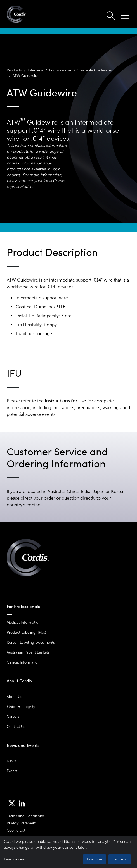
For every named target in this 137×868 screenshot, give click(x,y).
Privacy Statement (22, 823)
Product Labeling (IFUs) (26, 632)
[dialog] (68, 852)
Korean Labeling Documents (31, 642)
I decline (95, 859)
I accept (120, 859)
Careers (13, 716)
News (11, 761)
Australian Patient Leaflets (28, 652)
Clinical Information (23, 662)
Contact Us (16, 727)
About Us (14, 697)
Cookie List (16, 830)
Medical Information (24, 622)
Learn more (14, 859)
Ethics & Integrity (21, 707)
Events (12, 771)
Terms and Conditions (25, 816)
